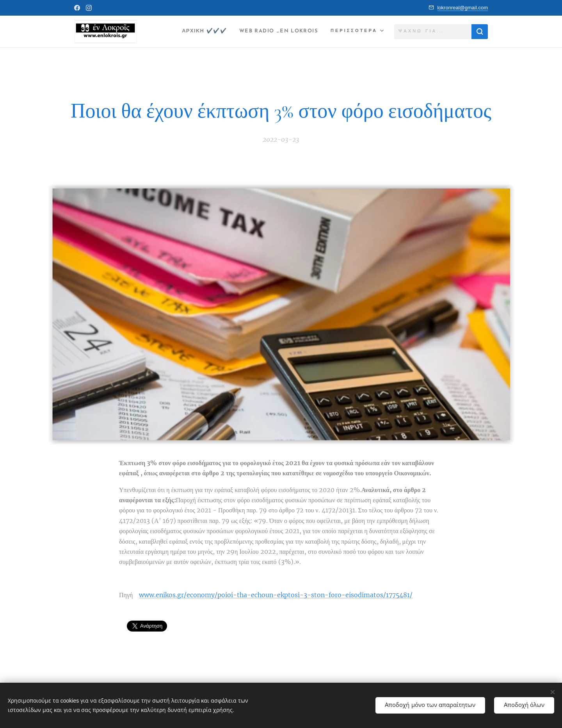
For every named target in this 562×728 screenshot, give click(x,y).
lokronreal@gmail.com (462, 8)
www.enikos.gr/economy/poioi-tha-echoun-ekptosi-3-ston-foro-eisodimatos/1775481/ (276, 595)
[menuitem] (193, 32)
